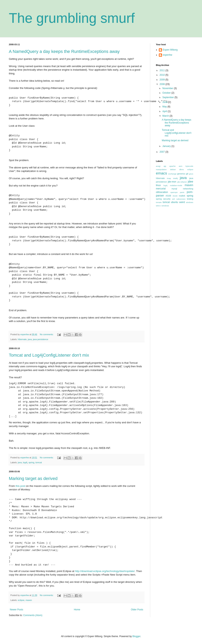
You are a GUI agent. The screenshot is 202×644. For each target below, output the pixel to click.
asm (181, 166)
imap (169, 178)
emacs (162, 173)
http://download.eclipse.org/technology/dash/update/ (105, 571)
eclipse (21, 600)
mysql (174, 189)
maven (29, 600)
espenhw (167, 55)
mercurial (161, 189)
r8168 (168, 196)
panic (182, 192)
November (168, 88)
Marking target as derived (33, 478)
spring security (163, 199)
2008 (163, 84)
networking (188, 189)
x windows (165, 206)
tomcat (39, 462)
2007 (163, 152)
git (187, 174)
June (165, 102)
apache (172, 166)
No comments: (47, 334)
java (30, 339)
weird (182, 202)
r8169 (175, 196)
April (165, 111)
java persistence (41, 339)
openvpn (174, 192)
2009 (163, 80)
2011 (163, 70)
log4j (25, 462)
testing (190, 199)
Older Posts (137, 610)
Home (77, 610)
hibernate (22, 339)
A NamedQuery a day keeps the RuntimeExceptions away (64, 51)
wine (158, 206)
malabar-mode (176, 185)
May (165, 107)
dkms (182, 169)
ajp (165, 166)
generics (181, 174)
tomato (159, 202)
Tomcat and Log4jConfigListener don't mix (49, 355)
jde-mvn (172, 182)
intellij (175, 178)
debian (173, 169)
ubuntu (174, 202)
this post (20, 486)
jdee (191, 182)
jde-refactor (182, 182)
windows (190, 202)
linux (158, 185)
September (168, 97)
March (166, 116)
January (167, 146)
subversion (181, 199)
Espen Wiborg (170, 50)
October (167, 93)
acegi (158, 166)
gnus (191, 174)
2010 (163, 75)
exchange (172, 174)
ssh (173, 199)
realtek (182, 196)
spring (31, 462)
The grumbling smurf (72, 18)
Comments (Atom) (33, 615)
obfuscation (162, 192)
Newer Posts (16, 610)
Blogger (136, 636)
